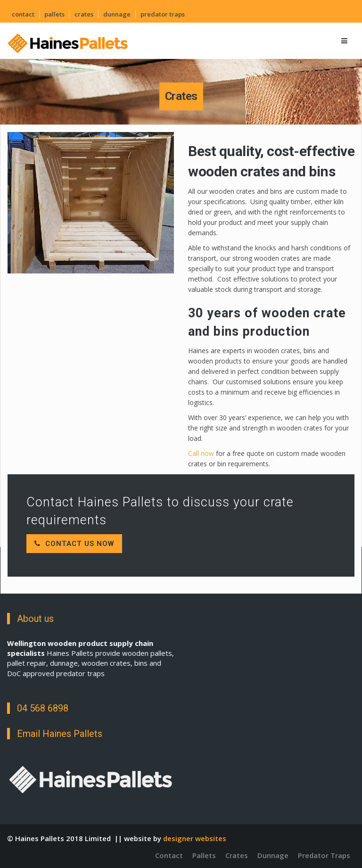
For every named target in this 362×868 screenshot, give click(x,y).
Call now (202, 453)
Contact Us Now (74, 544)
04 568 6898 (43, 708)
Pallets (54, 14)
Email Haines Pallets (60, 734)
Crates (84, 14)
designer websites (195, 838)
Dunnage (117, 14)
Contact (23, 14)
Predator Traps (163, 14)
